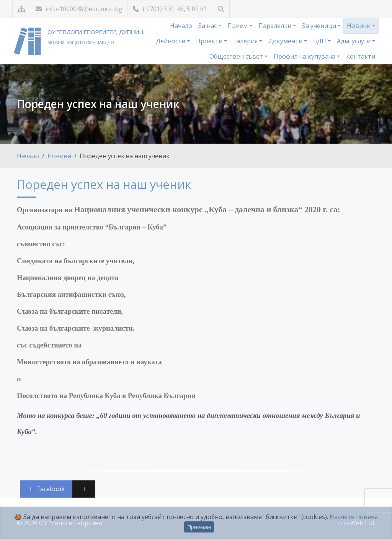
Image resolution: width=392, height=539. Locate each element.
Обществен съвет (237, 56)
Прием (238, 26)
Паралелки (276, 26)
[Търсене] (221, 9)
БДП (320, 41)
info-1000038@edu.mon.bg (79, 9)
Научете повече (354, 517)
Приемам (199, 527)
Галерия (246, 41)
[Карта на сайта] (21, 9)
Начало (181, 26)
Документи (286, 41)
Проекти (210, 41)
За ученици (320, 26)
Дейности (171, 41)
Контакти (361, 56)
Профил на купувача (305, 56)
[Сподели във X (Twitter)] (84, 489)
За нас (208, 26)
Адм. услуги (354, 41)
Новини (359, 26)
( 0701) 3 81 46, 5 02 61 (170, 9)
